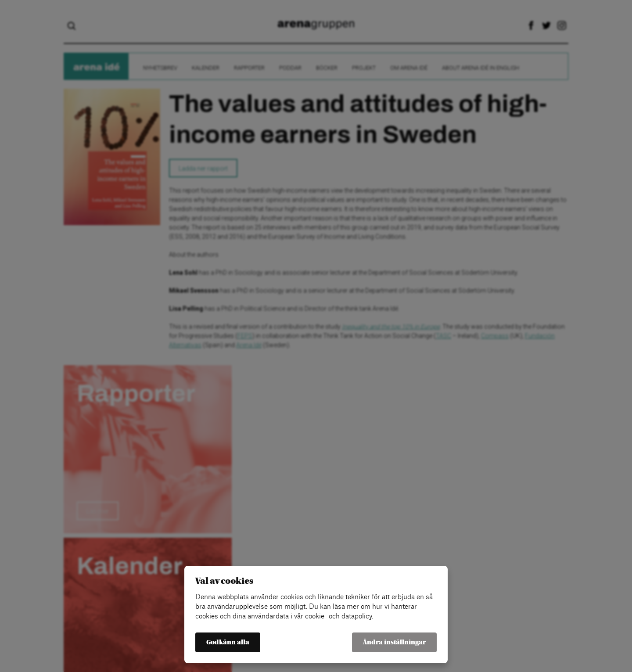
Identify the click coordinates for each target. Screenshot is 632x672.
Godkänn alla (228, 642)
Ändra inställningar (394, 642)
